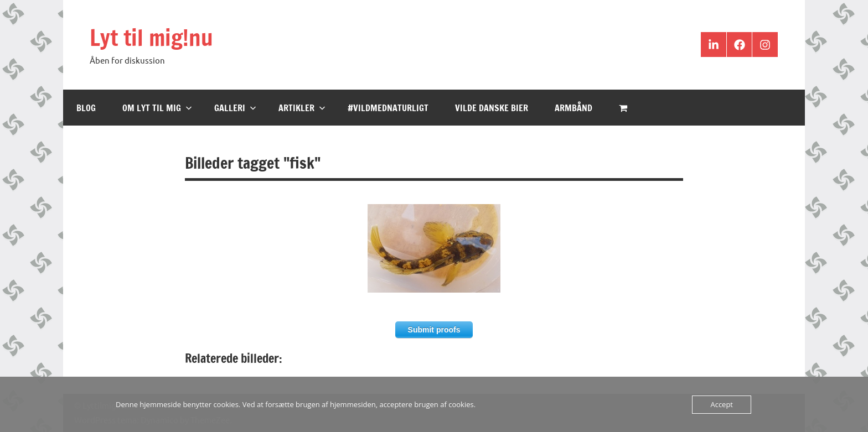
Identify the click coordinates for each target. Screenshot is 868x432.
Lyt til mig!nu (151, 37)
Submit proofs (434, 330)
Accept (722, 404)
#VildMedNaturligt (388, 108)
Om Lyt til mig (157, 108)
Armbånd (573, 108)
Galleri (235, 108)
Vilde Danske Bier (492, 108)
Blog (86, 108)
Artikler (302, 108)
